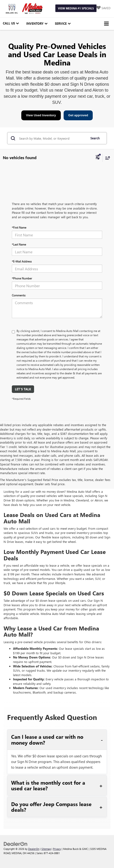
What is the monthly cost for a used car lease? (48, 785)
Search (95, 138)
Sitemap (46, 849)
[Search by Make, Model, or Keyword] (52, 138)
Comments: (19, 295)
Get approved (78, 115)
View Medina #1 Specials (76, 8)
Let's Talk (23, 389)
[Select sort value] (106, 158)
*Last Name (19, 244)
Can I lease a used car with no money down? (47, 739)
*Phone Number (22, 278)
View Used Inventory (41, 115)
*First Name (19, 227)
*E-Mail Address (22, 261)
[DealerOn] (16, 843)
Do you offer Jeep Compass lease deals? (51, 807)
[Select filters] (98, 158)
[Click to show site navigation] (107, 24)
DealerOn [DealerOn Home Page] (34, 849)
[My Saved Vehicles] (103, 8)
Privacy (57, 849)
